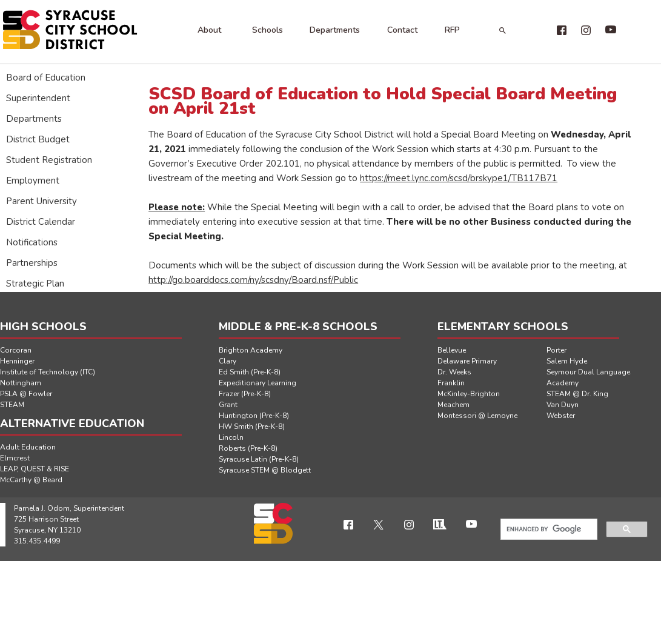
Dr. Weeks (454, 372)
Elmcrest (15, 458)
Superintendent (38, 98)
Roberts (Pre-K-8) (248, 448)
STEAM (12, 405)
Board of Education (46, 78)
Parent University (42, 201)
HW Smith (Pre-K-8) (252, 427)
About (209, 30)
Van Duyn (563, 405)
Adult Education (28, 447)
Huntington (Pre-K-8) (254, 416)
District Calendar (41, 222)
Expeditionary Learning (257, 383)
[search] (548, 529)
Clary (228, 361)
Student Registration (49, 160)
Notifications (32, 242)
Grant (228, 405)
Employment (33, 181)
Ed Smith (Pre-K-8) (250, 372)
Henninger (17, 361)
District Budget (38, 139)
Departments (335, 30)
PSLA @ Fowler (26, 394)
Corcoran (16, 350)
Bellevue (452, 350)
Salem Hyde (567, 361)
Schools (267, 30)
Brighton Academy (251, 350)
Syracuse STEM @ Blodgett (265, 470)
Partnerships (32, 263)
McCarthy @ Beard (31, 480)
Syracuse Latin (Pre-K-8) (259, 459)
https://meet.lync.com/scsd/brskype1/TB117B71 (459, 178)
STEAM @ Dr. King (577, 394)
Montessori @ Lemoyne (477, 416)
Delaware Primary (467, 361)
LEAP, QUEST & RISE (35, 469)
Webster (561, 416)
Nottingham (21, 383)
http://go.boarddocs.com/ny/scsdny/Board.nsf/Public (253, 280)
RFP (452, 30)
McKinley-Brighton (469, 394)
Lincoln (231, 437)
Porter (556, 350)
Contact (402, 30)
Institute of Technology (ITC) (48, 372)
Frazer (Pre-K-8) (245, 394)
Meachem (453, 405)
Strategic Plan (35, 284)
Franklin (451, 383)
